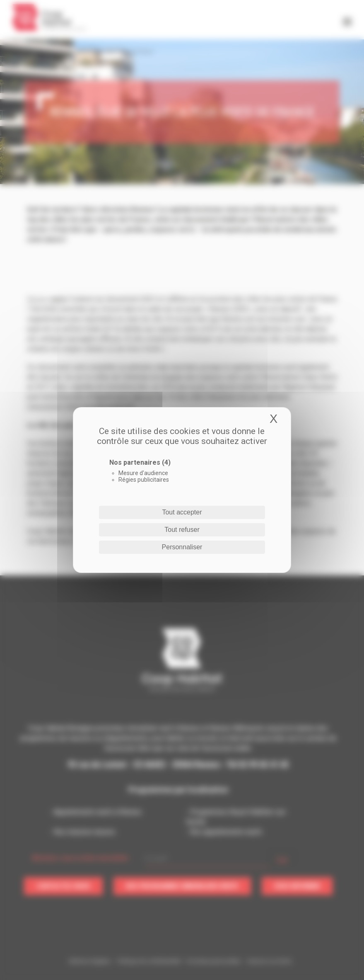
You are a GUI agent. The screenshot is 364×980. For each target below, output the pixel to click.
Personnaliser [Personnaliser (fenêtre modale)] (182, 547)
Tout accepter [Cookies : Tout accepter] (182, 512)
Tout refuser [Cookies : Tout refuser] (182, 530)
